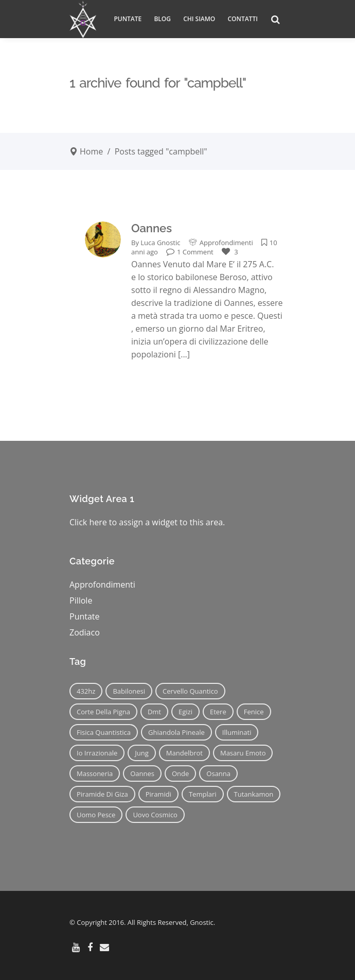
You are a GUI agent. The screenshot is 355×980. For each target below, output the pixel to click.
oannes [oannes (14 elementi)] (142, 773)
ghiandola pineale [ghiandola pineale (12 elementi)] (176, 732)
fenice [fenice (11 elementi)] (254, 712)
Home (91, 151)
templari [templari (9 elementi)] (203, 794)
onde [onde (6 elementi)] (180, 773)
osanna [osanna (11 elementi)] (218, 773)
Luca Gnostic (160, 243)
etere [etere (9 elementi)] (218, 712)
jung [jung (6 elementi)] (142, 753)
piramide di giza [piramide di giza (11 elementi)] (102, 794)
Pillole (81, 600)
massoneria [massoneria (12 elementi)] (95, 773)
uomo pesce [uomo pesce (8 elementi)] (96, 815)
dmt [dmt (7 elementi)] (154, 712)
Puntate (85, 616)
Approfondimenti (226, 243)
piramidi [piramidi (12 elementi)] (158, 794)
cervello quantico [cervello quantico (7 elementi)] (190, 691)
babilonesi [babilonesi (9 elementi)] (129, 691)
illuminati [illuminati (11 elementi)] (237, 732)
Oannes (152, 228)
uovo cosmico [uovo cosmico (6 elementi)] (155, 815)
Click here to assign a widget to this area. (147, 522)
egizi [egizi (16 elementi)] (185, 712)
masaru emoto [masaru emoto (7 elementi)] (243, 753)
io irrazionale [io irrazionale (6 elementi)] (97, 753)
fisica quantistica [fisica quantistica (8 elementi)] (104, 732)
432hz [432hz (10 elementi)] (86, 691)
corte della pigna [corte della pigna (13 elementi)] (103, 712)
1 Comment (190, 252)
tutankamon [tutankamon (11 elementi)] (254, 794)
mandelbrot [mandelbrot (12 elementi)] (184, 753)
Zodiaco (85, 632)
